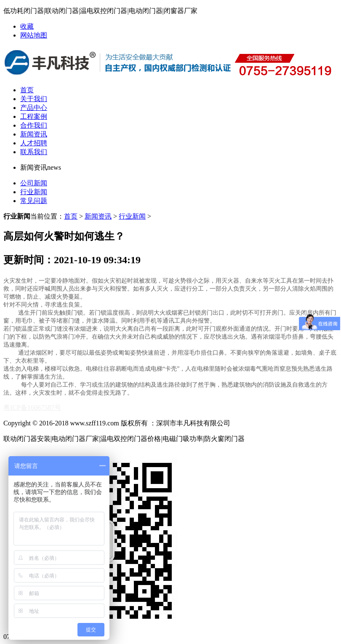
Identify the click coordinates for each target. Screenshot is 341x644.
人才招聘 (34, 143)
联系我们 (34, 152)
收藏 (27, 26)
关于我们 (34, 99)
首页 (27, 90)
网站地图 (34, 35)
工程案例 (34, 116)
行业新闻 (34, 192)
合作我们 (34, 125)
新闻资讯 (34, 134)
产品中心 (34, 108)
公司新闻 (34, 183)
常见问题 (34, 201)
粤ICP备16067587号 (32, 408)
